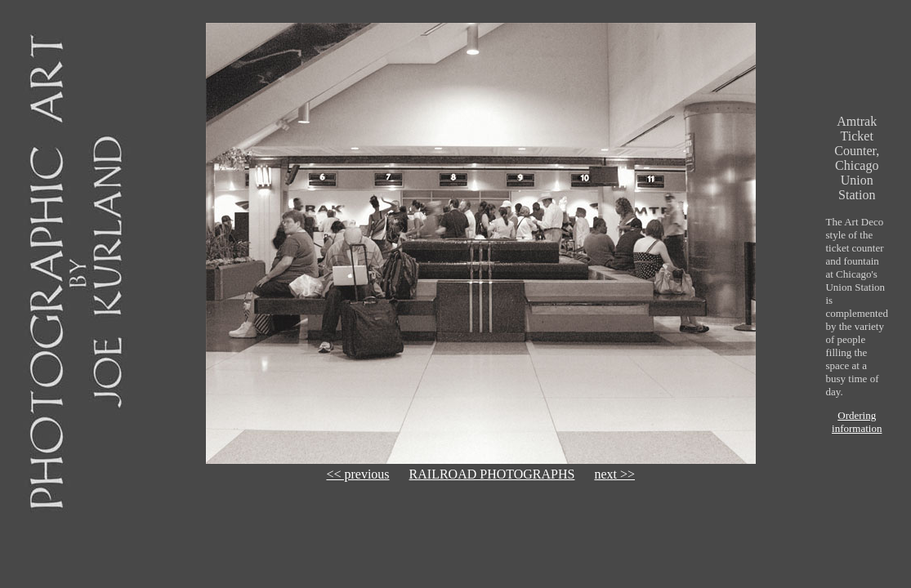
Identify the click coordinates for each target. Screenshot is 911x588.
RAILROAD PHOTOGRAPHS (492, 474)
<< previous (357, 474)
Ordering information (857, 422)
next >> (614, 474)
